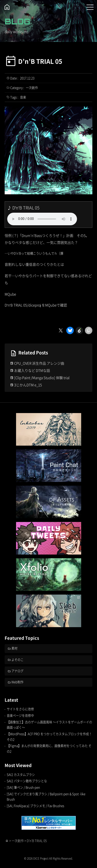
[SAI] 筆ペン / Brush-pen (23, 787)
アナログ (17, 671)
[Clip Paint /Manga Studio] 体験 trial (42, 378)
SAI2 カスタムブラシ (21, 775)
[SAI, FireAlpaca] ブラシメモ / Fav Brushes (35, 806)
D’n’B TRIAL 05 (40, 61)
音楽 (23, 97)
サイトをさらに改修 (20, 709)
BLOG (17, 21)
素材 (14, 648)
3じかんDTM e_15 (28, 385)
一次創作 (32, 88)
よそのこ (17, 660)
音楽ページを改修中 (20, 715)
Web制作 (17, 682)
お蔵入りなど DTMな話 (32, 370)
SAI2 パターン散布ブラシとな (27, 781)
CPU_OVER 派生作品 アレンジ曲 (39, 363)
